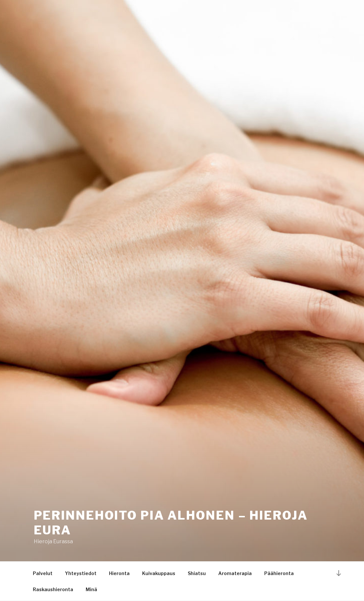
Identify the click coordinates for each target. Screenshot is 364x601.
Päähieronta (279, 573)
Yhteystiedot (81, 573)
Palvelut (43, 573)
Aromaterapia (235, 573)
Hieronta (119, 573)
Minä (91, 589)
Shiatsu (197, 573)
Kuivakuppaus (159, 573)
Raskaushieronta (53, 589)
